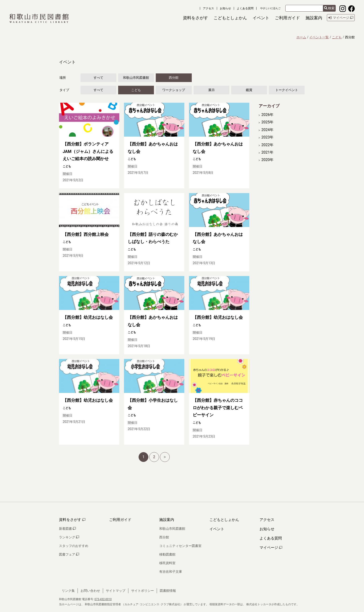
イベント (217, 529)
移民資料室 (167, 563)
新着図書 (67, 529)
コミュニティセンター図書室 (180, 546)
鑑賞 (249, 90)
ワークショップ (174, 90)
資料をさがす (72, 520)
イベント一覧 (319, 37)
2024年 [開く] (267, 130)
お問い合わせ (90, 591)
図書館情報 (168, 591)
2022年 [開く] (267, 145)
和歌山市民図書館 (136, 78)
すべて (98, 78)
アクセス (208, 8)
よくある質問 (245, 8)
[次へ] (165, 457)
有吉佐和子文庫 (171, 572)
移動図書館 (167, 554)
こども (337, 37)
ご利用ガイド (120, 520)
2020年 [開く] (267, 160)
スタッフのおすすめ (74, 546)
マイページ (271, 548)
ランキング (69, 537)
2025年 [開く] (267, 122)
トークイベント (287, 90)
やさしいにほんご (270, 8)
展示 (211, 90)
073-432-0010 (103, 599)
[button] (195, 18)
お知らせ (225, 8)
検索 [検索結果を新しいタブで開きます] (329, 8)
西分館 (174, 78)
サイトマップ (116, 591)
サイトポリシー (143, 591)
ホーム (301, 37)
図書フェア (69, 554)
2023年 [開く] (267, 137)
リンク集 (68, 591)
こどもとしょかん (224, 520)
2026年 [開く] (267, 115)
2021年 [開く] (267, 152)
